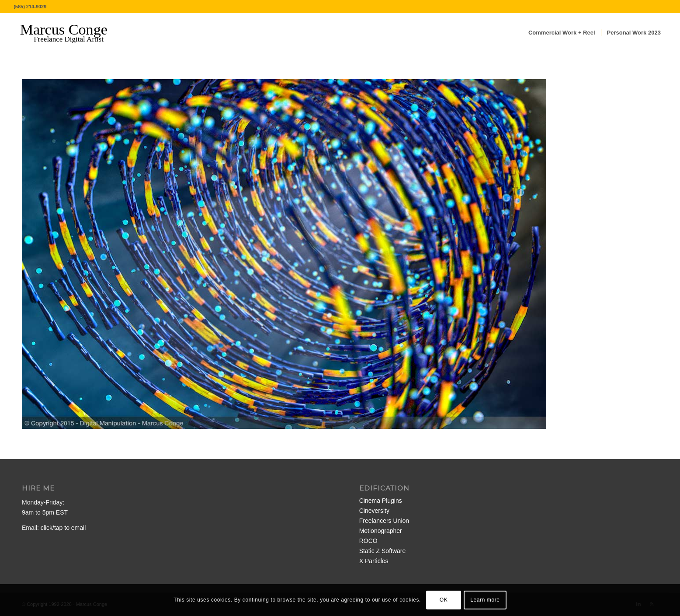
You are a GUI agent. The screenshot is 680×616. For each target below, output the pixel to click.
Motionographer (381, 531)
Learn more (485, 600)
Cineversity (374, 511)
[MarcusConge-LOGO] (70, 33)
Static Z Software (383, 551)
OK (444, 600)
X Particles (374, 561)
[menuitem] (562, 33)
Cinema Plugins (381, 501)
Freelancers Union (384, 521)
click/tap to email (63, 528)
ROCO (368, 541)
